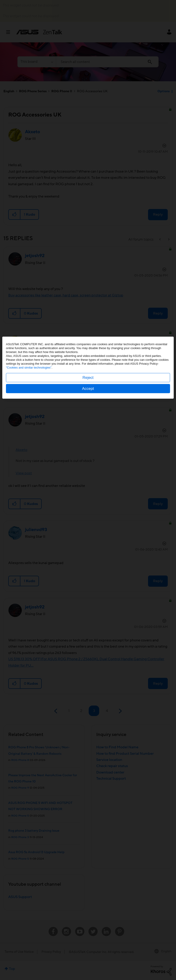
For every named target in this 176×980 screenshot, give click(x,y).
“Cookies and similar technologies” (29, 490)
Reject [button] (88, 500)
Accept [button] (88, 511)
